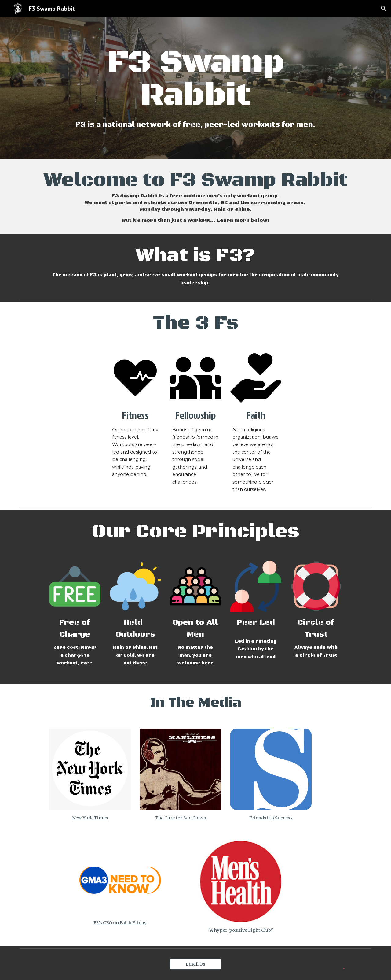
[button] (384, 9)
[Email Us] (195, 964)
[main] (195, 79)
